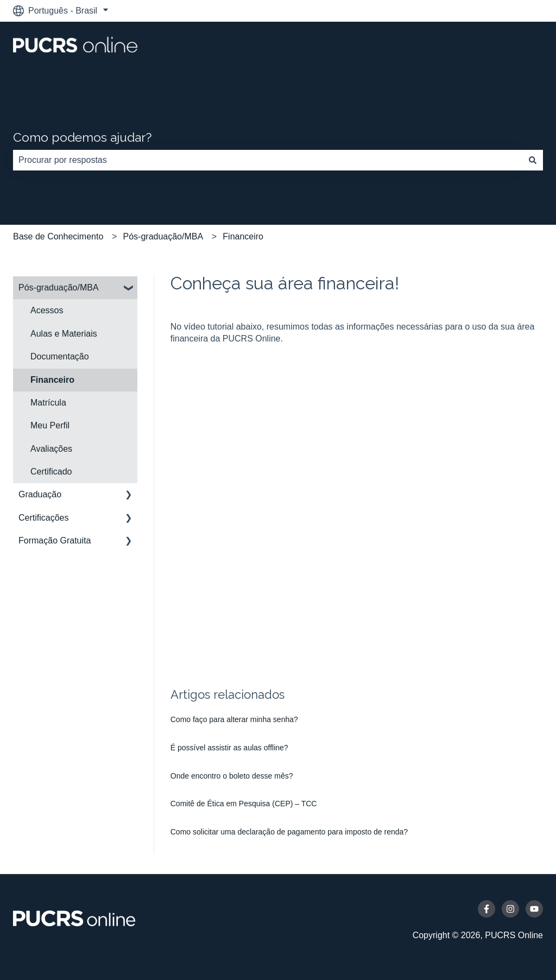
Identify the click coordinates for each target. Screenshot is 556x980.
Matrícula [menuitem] (48, 403)
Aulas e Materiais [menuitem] (64, 334)
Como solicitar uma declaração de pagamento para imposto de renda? (289, 832)
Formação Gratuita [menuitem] (55, 540)
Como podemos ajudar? (82, 137)
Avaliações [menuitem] (51, 449)
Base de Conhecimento (58, 236)
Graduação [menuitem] (40, 494)
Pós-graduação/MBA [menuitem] (59, 287)
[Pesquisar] (533, 160)
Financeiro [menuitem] (52, 380)
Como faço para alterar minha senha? (234, 719)
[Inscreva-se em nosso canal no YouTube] (534, 909)
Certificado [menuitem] (51, 472)
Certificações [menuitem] (43, 518)
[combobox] (268, 160)
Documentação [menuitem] (60, 356)
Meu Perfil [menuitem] (50, 425)
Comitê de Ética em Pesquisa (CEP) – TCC (244, 804)
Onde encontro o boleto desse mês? (232, 776)
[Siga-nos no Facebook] (486, 909)
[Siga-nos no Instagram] (510, 909)
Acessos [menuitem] (47, 310)
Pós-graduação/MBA (163, 236)
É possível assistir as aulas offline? (229, 748)
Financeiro (243, 236)
